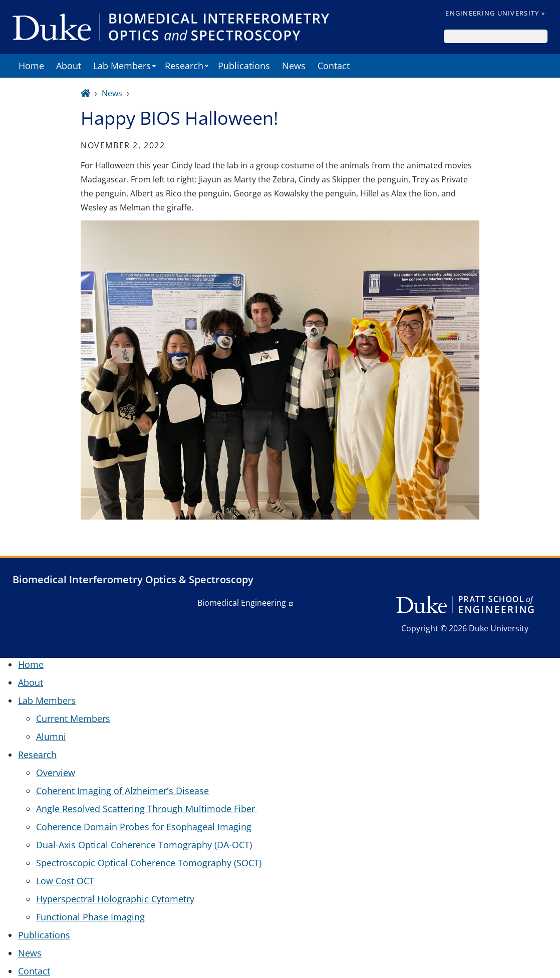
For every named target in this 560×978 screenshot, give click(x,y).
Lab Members (122, 66)
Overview (56, 773)
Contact (334, 66)
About (69, 66)
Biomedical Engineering (242, 603)
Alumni (51, 737)
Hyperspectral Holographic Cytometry (115, 899)
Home (31, 66)
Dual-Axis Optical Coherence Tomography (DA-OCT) (144, 845)
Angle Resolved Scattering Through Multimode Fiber (147, 809)
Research (184, 66)
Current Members (73, 718)
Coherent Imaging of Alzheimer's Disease (122, 791)
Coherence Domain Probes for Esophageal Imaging (144, 827)
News (294, 66)
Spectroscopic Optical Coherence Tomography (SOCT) (149, 863)
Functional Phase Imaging (90, 917)
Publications (244, 66)
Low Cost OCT (65, 881)
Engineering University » (495, 13)
